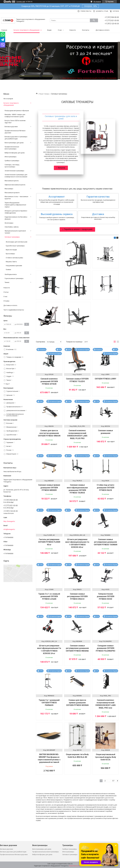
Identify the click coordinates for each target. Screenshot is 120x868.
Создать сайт (21, 2)
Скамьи (8, 270)
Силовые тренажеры (12, 237)
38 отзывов (97, 2)
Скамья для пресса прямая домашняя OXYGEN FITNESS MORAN (77, 703)
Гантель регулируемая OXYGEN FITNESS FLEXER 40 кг (49, 542)
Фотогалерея (8, 99)
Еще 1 (8, 384)
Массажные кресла (12, 181)
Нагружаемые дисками (14, 266)
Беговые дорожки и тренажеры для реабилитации (16, 138)
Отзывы (6, 301)
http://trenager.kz (9, 521)
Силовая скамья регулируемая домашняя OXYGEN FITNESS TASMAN (106, 542)
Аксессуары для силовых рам (17, 242)
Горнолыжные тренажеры (14, 278)
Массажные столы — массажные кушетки (16, 198)
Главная (4, 30)
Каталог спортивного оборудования (27, 30)
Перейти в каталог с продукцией (78, 229)
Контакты (86, 30)
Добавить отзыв (102, 11)
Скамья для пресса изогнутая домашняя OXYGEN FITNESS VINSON (49, 433)
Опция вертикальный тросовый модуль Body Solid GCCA (105, 757)
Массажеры (9, 189)
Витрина (62, 168)
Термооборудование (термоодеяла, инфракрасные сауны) (15, 205)
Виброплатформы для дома (15, 153)
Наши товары (44, 94)
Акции (49, 30)
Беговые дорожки (11, 127)
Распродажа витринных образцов (17, 111)
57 (113, 781)
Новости (73, 30)
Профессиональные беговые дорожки (15, 132)
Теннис (7, 282)
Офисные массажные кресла (15, 185)
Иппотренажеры (11, 157)
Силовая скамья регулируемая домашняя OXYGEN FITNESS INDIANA (77, 648)
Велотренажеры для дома (14, 143)
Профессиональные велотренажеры (12, 148)
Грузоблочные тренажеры (15, 246)
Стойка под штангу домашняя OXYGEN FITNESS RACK (105, 488)
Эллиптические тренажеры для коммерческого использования (16, 176)
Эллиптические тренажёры (14, 171)
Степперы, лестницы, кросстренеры (12, 166)
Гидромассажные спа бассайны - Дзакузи (16, 218)
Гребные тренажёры (12, 161)
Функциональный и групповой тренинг (15, 232)
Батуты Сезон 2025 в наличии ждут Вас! (15, 122)
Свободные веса (11, 274)
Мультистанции (11, 250)
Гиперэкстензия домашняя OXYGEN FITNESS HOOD (106, 596)
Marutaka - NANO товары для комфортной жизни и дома (15, 116)
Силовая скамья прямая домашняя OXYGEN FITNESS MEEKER (49, 488)
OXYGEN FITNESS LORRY (105, 379)
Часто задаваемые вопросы (14, 310)
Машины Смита (11, 262)
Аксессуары (9, 223)
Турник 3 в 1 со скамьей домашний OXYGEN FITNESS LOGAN (49, 596)
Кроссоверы (10, 254)
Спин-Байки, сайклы (12, 227)
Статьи (6, 292)
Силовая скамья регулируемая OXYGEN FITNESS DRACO (77, 596)
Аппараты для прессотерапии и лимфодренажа (16, 212)
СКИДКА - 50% (90, 6)
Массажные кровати (12, 193)
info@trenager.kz (9, 529)
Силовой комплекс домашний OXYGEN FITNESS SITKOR (49, 381)
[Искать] (94, 20)
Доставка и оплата (103, 30)
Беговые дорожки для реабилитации (13, 852)
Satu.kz (70, 864)
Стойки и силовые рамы (14, 258)
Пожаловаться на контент (78, 866)
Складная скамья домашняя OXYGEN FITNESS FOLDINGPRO (106, 648)
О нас (60, 30)
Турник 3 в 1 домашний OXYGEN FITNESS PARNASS (49, 703)
